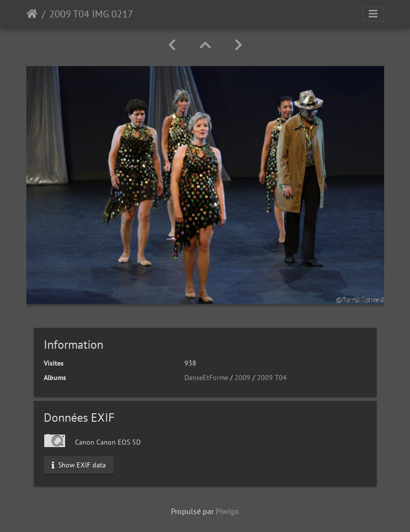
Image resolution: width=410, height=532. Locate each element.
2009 (243, 378)
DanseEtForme (206, 378)
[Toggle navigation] (373, 14)
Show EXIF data (79, 465)
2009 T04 (272, 378)
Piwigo (227, 511)
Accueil (32, 14)
